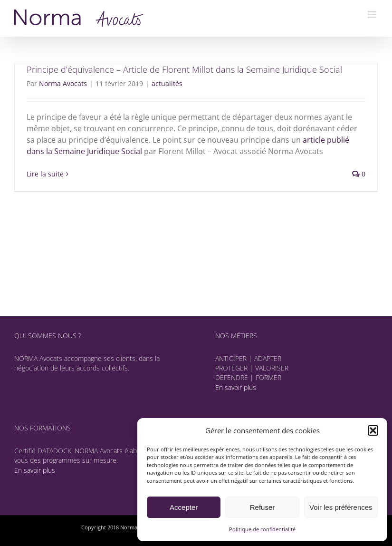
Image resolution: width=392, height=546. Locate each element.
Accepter (184, 507)
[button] (373, 430)
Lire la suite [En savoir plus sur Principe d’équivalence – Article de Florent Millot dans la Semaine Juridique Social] (45, 174)
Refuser (263, 507)
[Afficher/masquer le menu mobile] (373, 15)
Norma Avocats (63, 83)
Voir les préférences (341, 507)
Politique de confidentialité (262, 529)
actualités (167, 83)
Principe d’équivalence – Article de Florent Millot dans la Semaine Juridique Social (184, 69)
